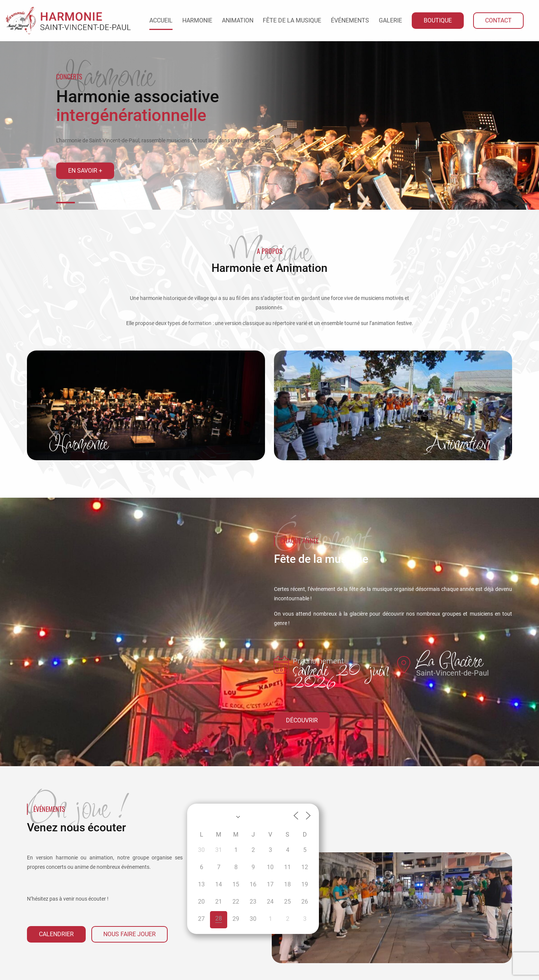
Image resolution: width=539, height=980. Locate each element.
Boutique (438, 20)
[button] (66, 203)
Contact (498, 20)
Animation (238, 20)
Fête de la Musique (292, 20)
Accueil (161, 20)
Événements (350, 20)
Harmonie (197, 20)
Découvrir (302, 720)
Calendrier (56, 934)
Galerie (390, 20)
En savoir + (85, 171)
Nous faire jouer (130, 934)
